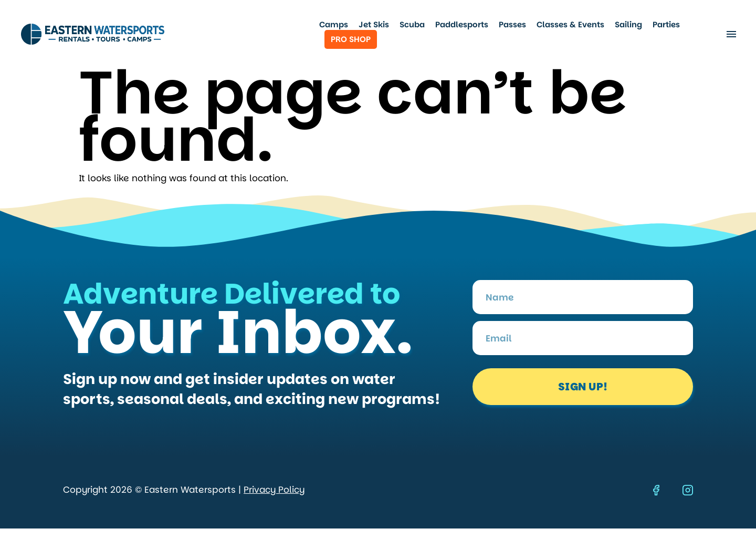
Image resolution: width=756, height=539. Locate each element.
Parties (666, 25)
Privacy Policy (274, 490)
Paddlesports (462, 25)
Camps (334, 25)
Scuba (412, 25)
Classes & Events (570, 25)
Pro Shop (351, 39)
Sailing (628, 25)
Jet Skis (374, 25)
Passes (512, 25)
